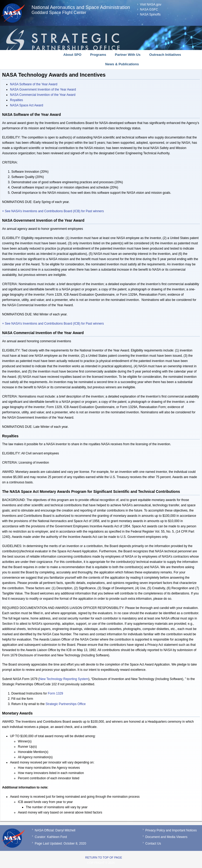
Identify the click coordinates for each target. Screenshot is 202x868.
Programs (98, 55)
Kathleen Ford (57, 837)
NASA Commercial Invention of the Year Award (43, 95)
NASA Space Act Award (27, 105)
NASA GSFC (149, 9)
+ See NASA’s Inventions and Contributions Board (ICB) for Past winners (53, 211)
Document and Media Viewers (166, 837)
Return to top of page (104, 857)
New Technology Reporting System (64, 679)
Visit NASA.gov (151, 4)
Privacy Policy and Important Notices (171, 830)
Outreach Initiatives (165, 55)
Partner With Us (128, 55)
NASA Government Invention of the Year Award (43, 90)
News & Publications (122, 64)
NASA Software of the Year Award (34, 84)
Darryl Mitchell (65, 830)
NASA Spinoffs (150, 14)
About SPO (72, 55)
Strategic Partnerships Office (66, 704)
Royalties (16, 100)
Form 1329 (55, 693)
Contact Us (153, 844)
